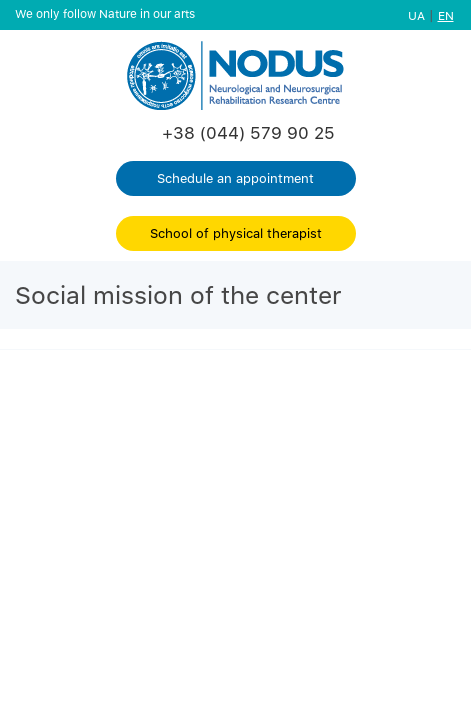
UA (416, 15)
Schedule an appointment (235, 178)
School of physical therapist (236, 233)
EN (446, 15)
